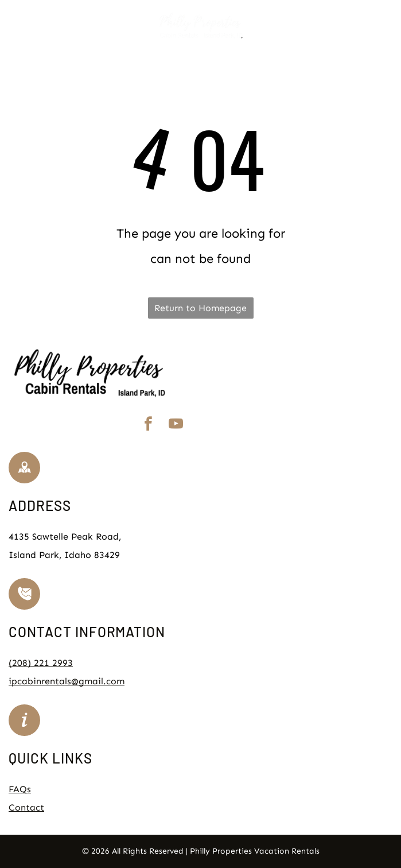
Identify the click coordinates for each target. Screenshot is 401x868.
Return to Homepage (200, 308)
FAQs (20, 789)
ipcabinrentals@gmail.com (67, 681)
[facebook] (148, 426)
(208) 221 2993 (41, 663)
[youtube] (176, 426)
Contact (26, 807)
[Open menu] (386, 26)
